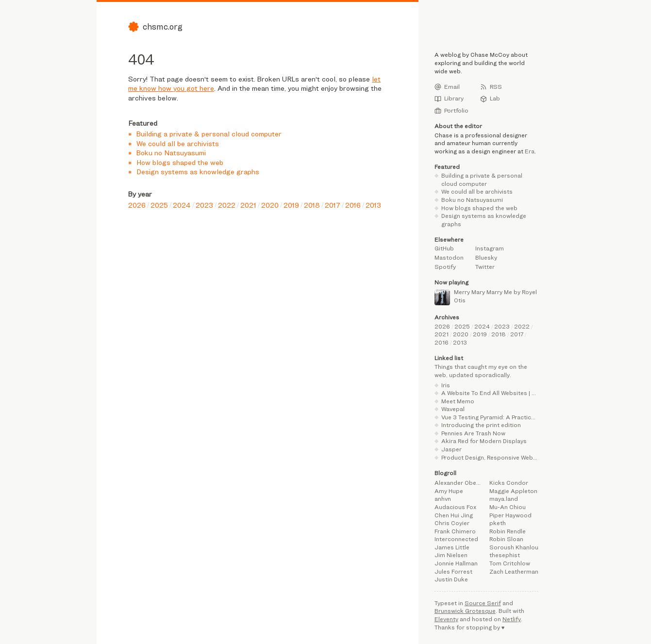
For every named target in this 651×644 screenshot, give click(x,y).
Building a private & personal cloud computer (209, 134)
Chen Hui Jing (454, 515)
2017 (333, 205)
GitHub (444, 248)
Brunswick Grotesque (465, 611)
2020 (270, 205)
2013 (373, 205)
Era (530, 151)
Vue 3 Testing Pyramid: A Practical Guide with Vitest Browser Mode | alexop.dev (490, 417)
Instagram (490, 248)
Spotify (445, 267)
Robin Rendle (508, 531)
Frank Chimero (455, 531)
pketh (498, 523)
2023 (204, 205)
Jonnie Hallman (456, 563)
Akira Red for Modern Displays (484, 441)
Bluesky (486, 257)
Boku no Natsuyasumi (171, 153)
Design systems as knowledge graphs (198, 172)
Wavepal (453, 409)
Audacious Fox (455, 507)
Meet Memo (458, 401)
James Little (452, 547)
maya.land (504, 499)
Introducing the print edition (481, 425)
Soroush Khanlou (514, 547)
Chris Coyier (452, 523)
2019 (291, 205)
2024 (182, 205)
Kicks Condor (509, 483)
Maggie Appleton (513, 491)
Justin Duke (451, 579)
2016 (353, 205)
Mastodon (449, 257)
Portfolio (451, 111)
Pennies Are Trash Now (473, 433)
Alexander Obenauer (459, 483)
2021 (248, 205)
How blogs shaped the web (180, 162)
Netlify (512, 619)
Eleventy (446, 619)
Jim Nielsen (451, 555)
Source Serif (483, 603)
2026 (137, 205)
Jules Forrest (453, 571)
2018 (312, 205)
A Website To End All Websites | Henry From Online (490, 393)
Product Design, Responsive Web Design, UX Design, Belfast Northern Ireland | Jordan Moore (490, 457)
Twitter (485, 267)
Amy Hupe (449, 491)
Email (447, 87)
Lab (490, 99)
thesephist (505, 555)
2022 (227, 205)
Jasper (451, 449)
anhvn (443, 499)
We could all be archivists (178, 143)
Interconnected (456, 539)
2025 (159, 205)
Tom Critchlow (510, 563)
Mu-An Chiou (508, 507)
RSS (491, 87)
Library (449, 99)
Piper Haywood (510, 515)
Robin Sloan (506, 539)
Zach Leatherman (514, 571)
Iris (446, 385)
